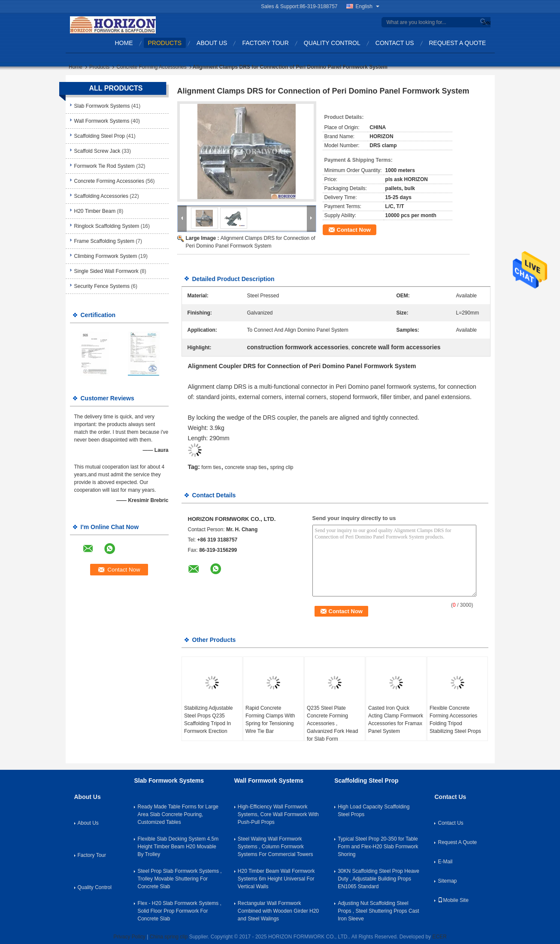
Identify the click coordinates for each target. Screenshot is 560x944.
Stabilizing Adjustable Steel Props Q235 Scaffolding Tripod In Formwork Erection (208, 720)
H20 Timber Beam (95, 211)
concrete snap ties (246, 467)
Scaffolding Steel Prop (100, 136)
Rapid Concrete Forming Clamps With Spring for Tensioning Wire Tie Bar (270, 720)
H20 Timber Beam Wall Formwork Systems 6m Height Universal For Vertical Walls (276, 879)
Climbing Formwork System (106, 256)
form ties (211, 467)
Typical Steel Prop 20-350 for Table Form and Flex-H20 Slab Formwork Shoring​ (378, 847)
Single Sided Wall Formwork (106, 271)
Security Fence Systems (102, 286)
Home (124, 43)
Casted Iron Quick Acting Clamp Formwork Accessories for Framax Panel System (396, 720)
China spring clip (169, 937)
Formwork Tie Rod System (104, 166)
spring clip (282, 467)
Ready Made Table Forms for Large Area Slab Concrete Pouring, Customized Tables (178, 814)
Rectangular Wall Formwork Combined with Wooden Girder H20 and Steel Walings (278, 911)
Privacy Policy (129, 937)
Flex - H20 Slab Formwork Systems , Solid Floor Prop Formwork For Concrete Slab (179, 911)
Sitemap (447, 881)
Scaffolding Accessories (101, 196)
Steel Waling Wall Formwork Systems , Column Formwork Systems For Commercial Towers (275, 847)
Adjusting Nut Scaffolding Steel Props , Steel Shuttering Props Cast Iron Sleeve (378, 911)
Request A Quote (458, 43)
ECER (440, 937)
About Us (212, 43)
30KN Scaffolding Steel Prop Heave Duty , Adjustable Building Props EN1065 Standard (378, 879)
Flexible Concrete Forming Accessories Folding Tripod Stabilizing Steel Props (455, 720)
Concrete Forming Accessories (151, 67)
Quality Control (332, 43)
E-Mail (445, 862)
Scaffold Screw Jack (97, 151)
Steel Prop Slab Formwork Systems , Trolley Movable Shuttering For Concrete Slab (179, 879)
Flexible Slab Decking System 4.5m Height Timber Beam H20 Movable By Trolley (178, 847)
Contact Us (395, 43)
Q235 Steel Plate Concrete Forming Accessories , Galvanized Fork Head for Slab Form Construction (332, 727)
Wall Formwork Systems (102, 121)
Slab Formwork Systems (102, 106)
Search (485, 23)
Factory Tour (265, 43)
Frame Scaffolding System (104, 241)
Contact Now (354, 230)
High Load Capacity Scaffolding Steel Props (374, 811)
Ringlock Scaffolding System (107, 226)
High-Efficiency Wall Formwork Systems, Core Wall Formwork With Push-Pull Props (278, 814)
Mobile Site (453, 900)
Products (165, 43)
